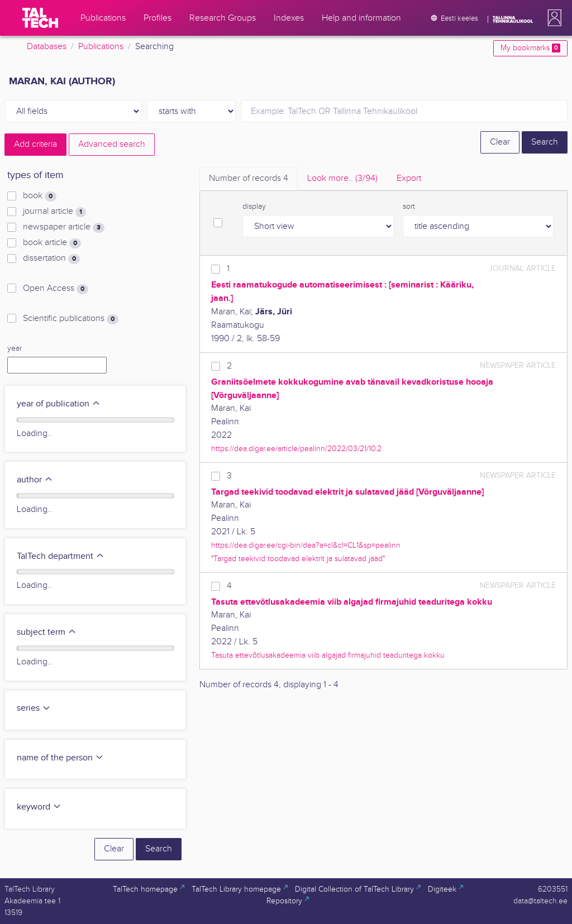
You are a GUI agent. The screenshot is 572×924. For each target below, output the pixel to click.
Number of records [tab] (249, 178)
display (254, 207)
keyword (39, 807)
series (34, 708)
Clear (500, 142)
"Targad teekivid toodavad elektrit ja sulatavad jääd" (298, 559)
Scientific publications (71, 319)
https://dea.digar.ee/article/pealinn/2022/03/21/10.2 (296, 449)
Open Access (56, 289)
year (15, 348)
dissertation (51, 258)
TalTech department (61, 556)
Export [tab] (409, 178)
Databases (47, 47)
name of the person (60, 758)
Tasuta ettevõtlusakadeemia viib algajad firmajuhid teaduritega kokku (328, 655)
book (40, 196)
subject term (47, 632)
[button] (552, 18)
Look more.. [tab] (342, 178)
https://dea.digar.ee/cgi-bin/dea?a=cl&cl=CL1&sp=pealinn (306, 545)
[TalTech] (40, 18)
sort (409, 207)
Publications (101, 47)
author (35, 480)
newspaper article (64, 227)
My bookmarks (530, 48)
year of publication (59, 404)
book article (52, 243)
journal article (54, 212)
